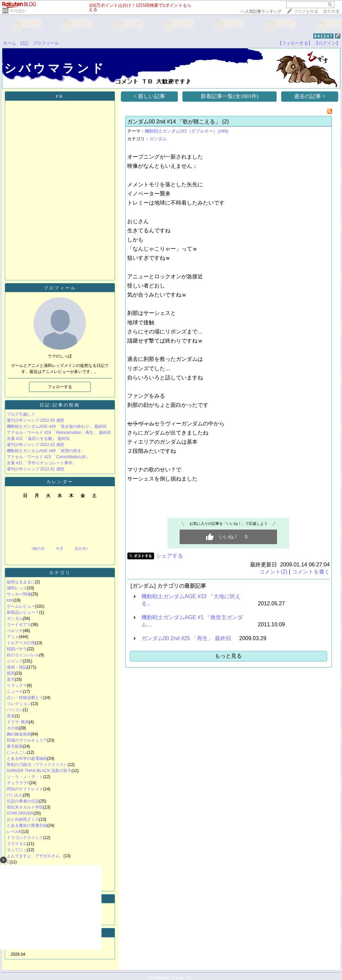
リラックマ (17, 685)
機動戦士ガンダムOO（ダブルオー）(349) (187, 131)
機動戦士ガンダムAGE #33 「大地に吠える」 (191, 600)
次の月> (81, 549)
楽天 (11, 679)
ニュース (15, 692)
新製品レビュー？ (23, 612)
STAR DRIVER (20, 813)
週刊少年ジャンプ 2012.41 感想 (36, 469)
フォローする (60, 387)
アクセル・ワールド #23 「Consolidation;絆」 (49, 457)
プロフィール (46, 43)
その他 (13, 728)
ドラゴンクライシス (25, 838)
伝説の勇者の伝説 (23, 801)
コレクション (19, 704)
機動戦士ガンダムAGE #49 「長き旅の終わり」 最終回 (57, 426)
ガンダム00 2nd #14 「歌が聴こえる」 (174, 122)
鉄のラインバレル (23, 655)
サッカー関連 (19, 594)
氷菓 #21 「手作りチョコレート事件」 (42, 463)
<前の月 (38, 549)
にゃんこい (17, 752)
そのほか (18, 11)
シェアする (169, 556)
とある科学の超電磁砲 (27, 759)
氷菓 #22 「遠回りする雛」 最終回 (38, 439)
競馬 (11, 673)
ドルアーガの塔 (21, 643)
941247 (323, 36)
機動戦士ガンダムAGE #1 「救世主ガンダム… (192, 621)
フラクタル (17, 844)
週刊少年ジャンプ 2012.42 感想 (36, 445)
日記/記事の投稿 (60, 405)
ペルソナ (15, 631)
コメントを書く (311, 572)
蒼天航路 (15, 746)
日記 (24, 43)
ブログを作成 (306, 11)
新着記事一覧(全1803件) (230, 96)
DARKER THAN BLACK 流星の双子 (39, 771)
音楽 (11, 716)
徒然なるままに (21, 582)
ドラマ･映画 (18, 722)
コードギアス (19, 625)
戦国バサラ (17, 649)
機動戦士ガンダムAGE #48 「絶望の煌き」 (46, 451)
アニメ (13, 637)
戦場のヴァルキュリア (27, 740)
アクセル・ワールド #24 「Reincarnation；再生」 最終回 (59, 433)
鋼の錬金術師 (19, 734)
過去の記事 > (310, 96)
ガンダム (15, 619)
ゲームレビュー (21, 606)
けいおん (15, 795)
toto (10, 600)
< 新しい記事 (149, 96)
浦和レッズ (17, 588)
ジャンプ (15, 661)
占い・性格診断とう (25, 698)
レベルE (14, 832)
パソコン (15, 710)
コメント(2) (273, 572)
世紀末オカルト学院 (25, 807)
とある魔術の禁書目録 (27, 825)
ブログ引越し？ (21, 414)
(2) (226, 122)
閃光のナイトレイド (25, 789)
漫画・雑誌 (17, 667)
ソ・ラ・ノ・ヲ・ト (25, 777)
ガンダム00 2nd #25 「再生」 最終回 (186, 638)
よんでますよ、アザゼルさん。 (35, 856)
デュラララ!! (18, 783)
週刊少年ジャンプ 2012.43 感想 (36, 420)
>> (261, 11)
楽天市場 (331, 11)
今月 (60, 549)
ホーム (10, 43)
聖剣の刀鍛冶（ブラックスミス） (37, 765)
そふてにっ (17, 850)
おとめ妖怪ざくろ (23, 819)
